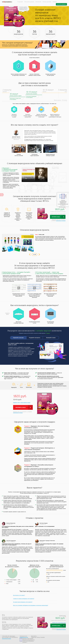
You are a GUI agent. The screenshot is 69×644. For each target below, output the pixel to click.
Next (39, 254)
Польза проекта (47, 2)
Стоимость (38, 2)
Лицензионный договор (7, 639)
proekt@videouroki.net (24, 637)
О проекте (20, 2)
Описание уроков (29, 2)
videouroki (7, 2)
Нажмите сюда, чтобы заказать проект (22, 403)
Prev (30, 254)
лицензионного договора (61, 221)
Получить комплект (61, 4)
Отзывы (55, 2)
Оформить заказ (56, 217)
